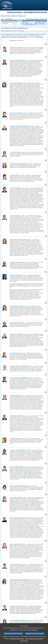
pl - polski (36, 12)
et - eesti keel (16, 12)
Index (4, 16)
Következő (14, 16)
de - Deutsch (14, 12)
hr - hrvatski (24, 12)
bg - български (8, 12)
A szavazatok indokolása (29, 24)
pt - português (38, 12)
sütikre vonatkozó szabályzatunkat (34, 642)
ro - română (39, 12)
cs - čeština (11, 12)
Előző (9, 16)
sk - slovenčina (41, 12)
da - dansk (13, 12)
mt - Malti (33, 12)
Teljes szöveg (23, 16)
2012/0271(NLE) (9, 19)
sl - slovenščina (43, 12)
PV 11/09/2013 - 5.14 (27, 23)
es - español (9, 12)
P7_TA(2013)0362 (40, 23)
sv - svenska (46, 12)
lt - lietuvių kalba (29, 12)
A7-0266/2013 (5, 23)
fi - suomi (44, 12)
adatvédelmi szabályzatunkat (17, 642)
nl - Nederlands (34, 12)
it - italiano (26, 12)
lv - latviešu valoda (28, 12)
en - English (19, 12)
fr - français (21, 12)
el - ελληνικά (18, 12)
